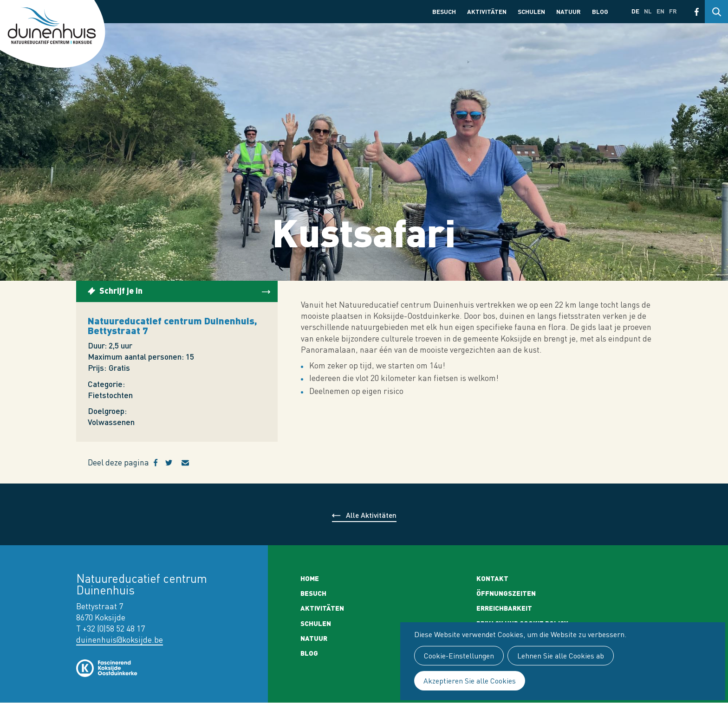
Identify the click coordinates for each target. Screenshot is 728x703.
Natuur (569, 11)
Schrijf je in (121, 290)
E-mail (191, 463)
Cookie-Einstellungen (459, 656)
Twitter (173, 463)
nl (648, 11)
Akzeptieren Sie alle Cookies (470, 681)
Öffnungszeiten (506, 593)
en (660, 11)
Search (716, 12)
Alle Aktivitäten (371, 515)
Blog (600, 11)
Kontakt (492, 578)
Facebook (697, 12)
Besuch (444, 11)
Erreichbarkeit (504, 608)
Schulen (531, 11)
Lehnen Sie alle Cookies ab (561, 656)
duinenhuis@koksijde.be (120, 640)
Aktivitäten (487, 11)
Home (310, 578)
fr (673, 11)
